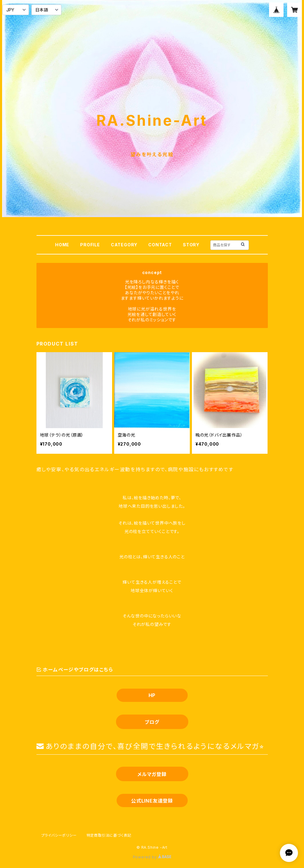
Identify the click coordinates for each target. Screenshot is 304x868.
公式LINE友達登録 (152, 801)
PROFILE (90, 245)
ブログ (152, 722)
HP (152, 695)
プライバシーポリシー (59, 835)
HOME (62, 245)
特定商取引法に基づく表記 (109, 835)
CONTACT (160, 245)
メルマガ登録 (152, 774)
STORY (191, 245)
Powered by (152, 857)
